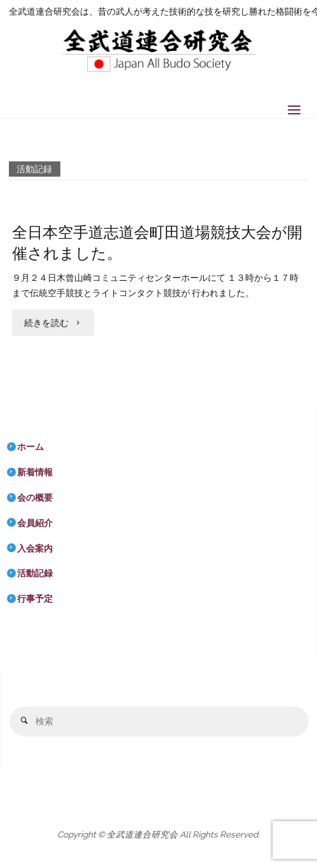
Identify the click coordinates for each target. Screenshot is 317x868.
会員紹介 (35, 523)
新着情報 (35, 472)
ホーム (30, 447)
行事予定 (35, 599)
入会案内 (35, 548)
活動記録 (35, 573)
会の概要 (35, 498)
